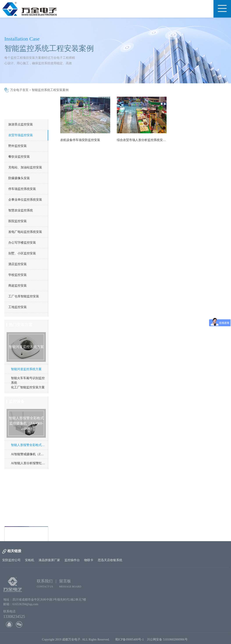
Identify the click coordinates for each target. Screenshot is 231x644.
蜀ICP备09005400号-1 (129, 641)
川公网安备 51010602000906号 (168, 641)
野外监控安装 (18, 146)
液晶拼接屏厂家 (49, 560)
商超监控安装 (18, 286)
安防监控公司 (11, 560)
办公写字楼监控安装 (22, 243)
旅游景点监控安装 (21, 124)
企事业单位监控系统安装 (25, 200)
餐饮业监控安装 (19, 157)
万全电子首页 (19, 90)
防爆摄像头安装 (19, 178)
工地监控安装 (18, 307)
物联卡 (89, 560)
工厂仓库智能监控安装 (24, 296)
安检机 (30, 560)
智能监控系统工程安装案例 (50, 90)
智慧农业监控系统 (21, 210)
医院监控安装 (18, 221)
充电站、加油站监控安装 (25, 167)
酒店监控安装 (18, 264)
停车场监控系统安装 (22, 189)
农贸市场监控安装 (21, 135)
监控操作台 (72, 560)
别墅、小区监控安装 (22, 253)
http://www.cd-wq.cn (25, 539)
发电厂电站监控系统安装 (25, 232)
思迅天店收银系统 (110, 560)
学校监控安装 (18, 275)
